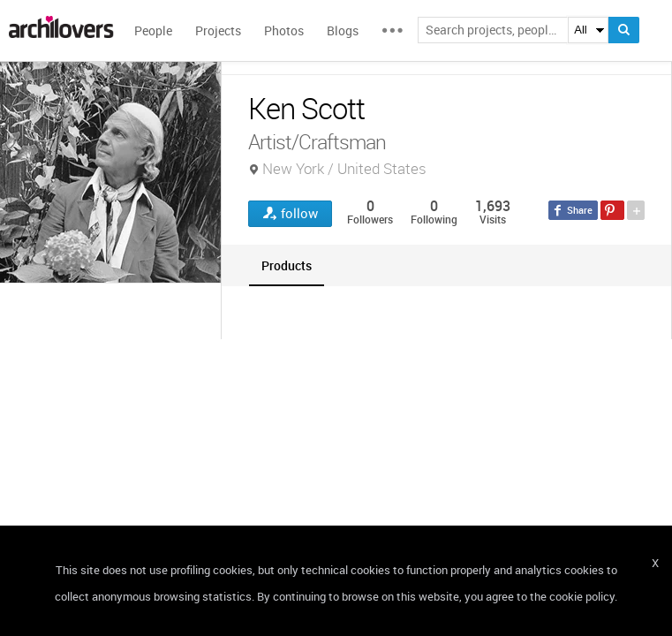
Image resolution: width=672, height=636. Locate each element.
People (153, 30)
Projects (218, 30)
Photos (284, 30)
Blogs (343, 30)
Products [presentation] (287, 265)
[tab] (287, 265)
